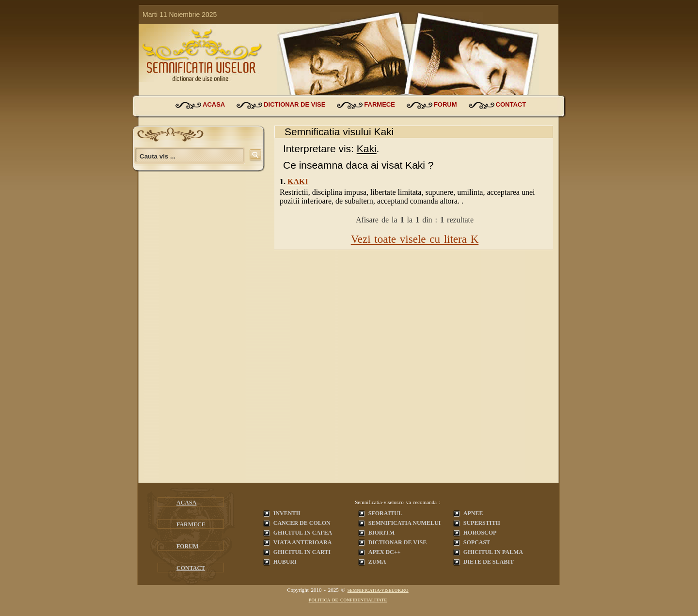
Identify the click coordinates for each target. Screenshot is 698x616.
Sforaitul (385, 513)
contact (511, 104)
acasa (214, 104)
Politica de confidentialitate (348, 600)
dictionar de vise (294, 104)
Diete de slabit (489, 562)
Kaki (298, 182)
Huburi (285, 562)
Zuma (377, 562)
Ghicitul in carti (302, 552)
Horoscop (480, 533)
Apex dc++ (385, 552)
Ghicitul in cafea (303, 533)
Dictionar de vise (397, 542)
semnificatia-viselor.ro (378, 590)
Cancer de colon (302, 523)
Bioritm (382, 533)
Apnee (473, 513)
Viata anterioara (303, 542)
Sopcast (477, 542)
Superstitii (482, 523)
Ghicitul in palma (493, 552)
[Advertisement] (202, 337)
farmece (380, 104)
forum (445, 104)
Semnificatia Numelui (405, 523)
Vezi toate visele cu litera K (415, 239)
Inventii (287, 513)
